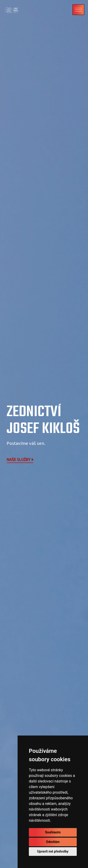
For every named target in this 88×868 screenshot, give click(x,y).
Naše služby (20, 460)
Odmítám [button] (53, 842)
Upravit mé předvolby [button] (53, 851)
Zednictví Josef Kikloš (43, 420)
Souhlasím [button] (53, 832)
